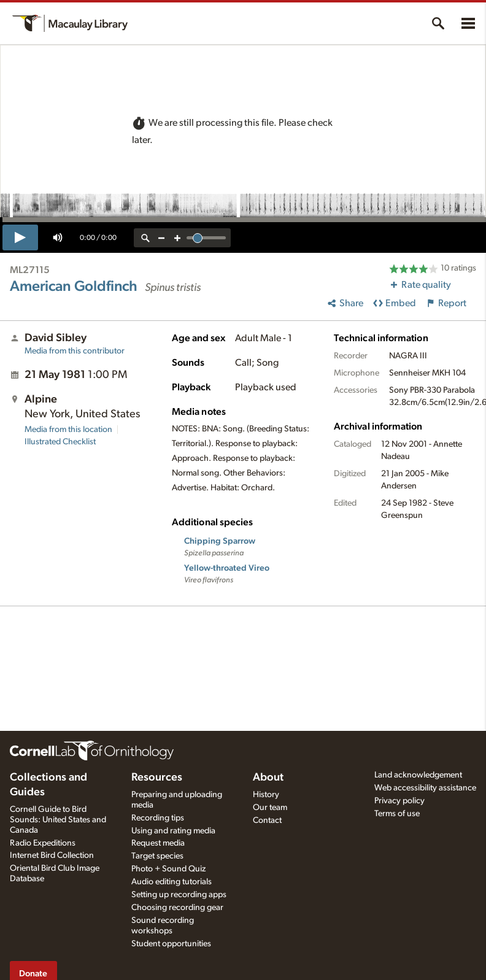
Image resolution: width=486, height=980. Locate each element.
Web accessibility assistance (425, 788)
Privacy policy (399, 801)
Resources (157, 777)
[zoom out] (161, 238)
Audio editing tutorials (172, 882)
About (268, 777)
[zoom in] (177, 238)
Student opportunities (171, 944)
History (266, 795)
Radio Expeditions (43, 843)
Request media (158, 843)
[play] (20, 237)
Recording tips (158, 818)
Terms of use (397, 814)
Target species (157, 856)
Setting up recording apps (179, 895)
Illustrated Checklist (60, 442)
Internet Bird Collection (52, 855)
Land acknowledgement (418, 775)
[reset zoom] (145, 238)
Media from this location (68, 430)
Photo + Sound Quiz (168, 869)
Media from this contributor (75, 351)
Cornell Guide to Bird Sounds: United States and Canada (58, 820)
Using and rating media (173, 831)
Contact (267, 820)
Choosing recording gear (177, 908)
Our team (270, 808)
